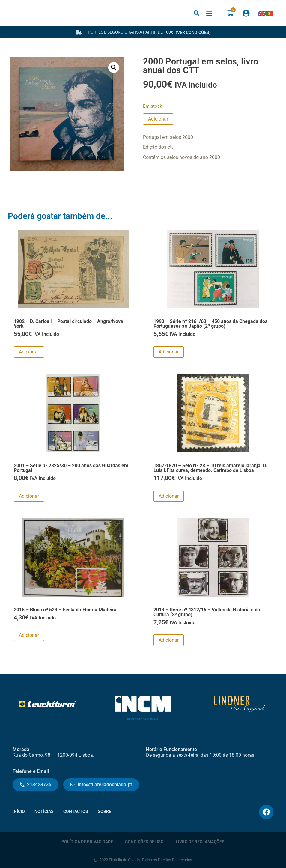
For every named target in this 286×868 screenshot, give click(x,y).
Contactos (76, 811)
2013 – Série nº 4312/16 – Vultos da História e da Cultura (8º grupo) (207, 612)
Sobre (104, 811)
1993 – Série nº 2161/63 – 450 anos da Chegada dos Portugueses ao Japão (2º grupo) (210, 324)
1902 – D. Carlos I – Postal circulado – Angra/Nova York (69, 324)
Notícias (44, 811)
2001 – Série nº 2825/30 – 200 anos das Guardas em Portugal (71, 468)
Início (19, 811)
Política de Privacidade (87, 841)
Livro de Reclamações (200, 841)
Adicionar (158, 119)
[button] (197, 13)
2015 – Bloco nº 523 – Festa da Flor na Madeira (65, 610)
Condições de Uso (144, 841)
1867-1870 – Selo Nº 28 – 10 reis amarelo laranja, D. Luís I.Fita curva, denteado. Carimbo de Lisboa (210, 468)
